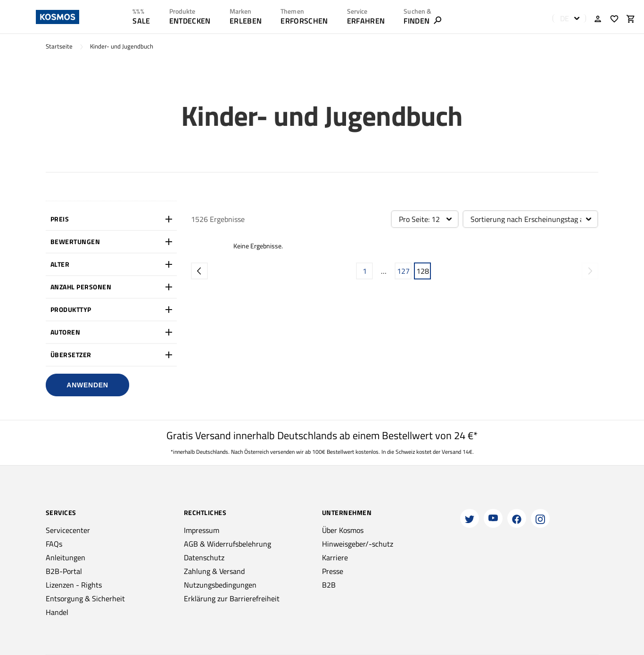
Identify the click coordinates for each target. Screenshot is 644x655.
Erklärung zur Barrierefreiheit (232, 598)
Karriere (335, 557)
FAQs (54, 544)
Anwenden (87, 385)
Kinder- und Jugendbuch (122, 46)
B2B (329, 585)
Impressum (202, 530)
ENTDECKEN (190, 21)
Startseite (59, 46)
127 (403, 271)
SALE (141, 21)
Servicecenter (68, 530)
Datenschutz (204, 557)
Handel (57, 612)
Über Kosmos (343, 530)
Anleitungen (66, 557)
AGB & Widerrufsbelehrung (227, 544)
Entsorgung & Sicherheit (85, 598)
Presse (333, 571)
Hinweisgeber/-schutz (358, 544)
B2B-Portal (64, 571)
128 (423, 271)
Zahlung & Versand (214, 571)
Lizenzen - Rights (74, 585)
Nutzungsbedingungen (220, 585)
